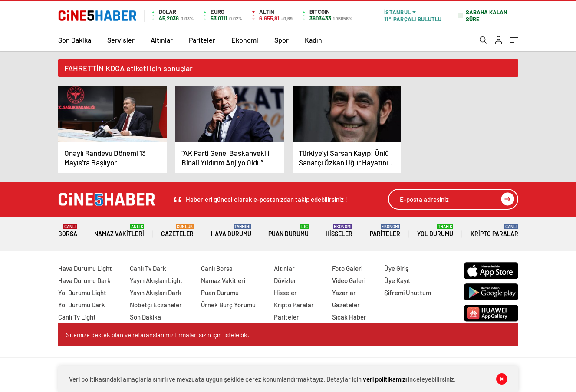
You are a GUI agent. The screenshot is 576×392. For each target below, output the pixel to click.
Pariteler (202, 40)
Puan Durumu (288, 231)
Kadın (313, 40)
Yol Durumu (435, 231)
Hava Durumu (231, 231)
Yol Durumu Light (82, 293)
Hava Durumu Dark (84, 280)
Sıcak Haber (349, 317)
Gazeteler (177, 231)
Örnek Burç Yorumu (228, 305)
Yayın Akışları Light (156, 280)
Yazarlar (344, 293)
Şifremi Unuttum (408, 293)
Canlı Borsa (217, 268)
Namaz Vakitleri (119, 231)
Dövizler (285, 280)
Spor (281, 40)
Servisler (121, 40)
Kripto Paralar (494, 231)
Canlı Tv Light (77, 317)
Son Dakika (75, 40)
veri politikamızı (385, 379)
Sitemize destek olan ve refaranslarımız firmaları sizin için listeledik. (158, 335)
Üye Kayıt (397, 280)
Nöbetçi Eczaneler (156, 305)
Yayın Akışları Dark (156, 293)
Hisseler (339, 231)
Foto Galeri (347, 268)
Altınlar (162, 40)
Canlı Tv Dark (148, 268)
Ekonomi (245, 40)
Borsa (68, 231)
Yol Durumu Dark (82, 305)
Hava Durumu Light (85, 268)
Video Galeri (349, 280)
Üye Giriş (396, 268)
